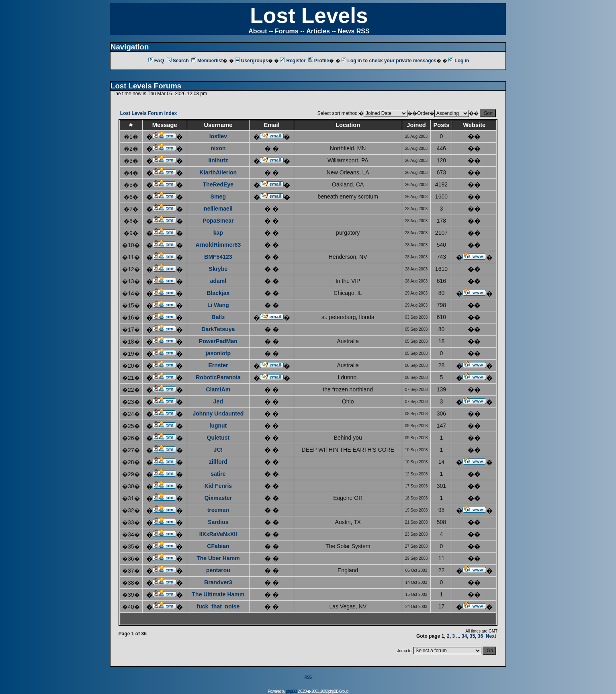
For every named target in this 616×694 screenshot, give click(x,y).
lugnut (218, 426)
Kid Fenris (218, 486)
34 (464, 636)
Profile (319, 61)
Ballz (218, 317)
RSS (308, 677)
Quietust (218, 438)
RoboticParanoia (218, 377)
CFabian (218, 546)
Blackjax (218, 293)
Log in (459, 61)
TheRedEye (218, 184)
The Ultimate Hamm (218, 594)
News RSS (354, 31)
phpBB (291, 691)
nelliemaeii (218, 209)
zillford (218, 462)
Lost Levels (309, 15)
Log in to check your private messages (389, 61)
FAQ (156, 61)
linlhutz (218, 160)
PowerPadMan (218, 341)
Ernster (218, 365)
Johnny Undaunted (218, 414)
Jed (218, 401)
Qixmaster (218, 498)
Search (178, 61)
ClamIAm (218, 389)
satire (218, 474)
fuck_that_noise (218, 606)
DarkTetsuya (218, 329)
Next (491, 636)
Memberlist (207, 61)
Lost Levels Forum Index (148, 113)
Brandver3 (218, 582)
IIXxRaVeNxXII (218, 534)
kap (218, 233)
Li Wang (218, 305)
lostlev (218, 136)
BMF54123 (218, 257)
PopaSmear (218, 221)
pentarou (218, 570)
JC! (218, 450)
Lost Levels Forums (146, 86)
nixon (218, 148)
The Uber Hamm (218, 558)
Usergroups (252, 61)
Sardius (218, 522)
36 (480, 636)
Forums (287, 31)
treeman (218, 510)
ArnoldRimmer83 (218, 245)
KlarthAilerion (218, 172)
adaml (218, 281)
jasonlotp (218, 353)
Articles (318, 31)
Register (293, 61)
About (258, 31)
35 (472, 636)
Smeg (218, 197)
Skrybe (218, 269)
